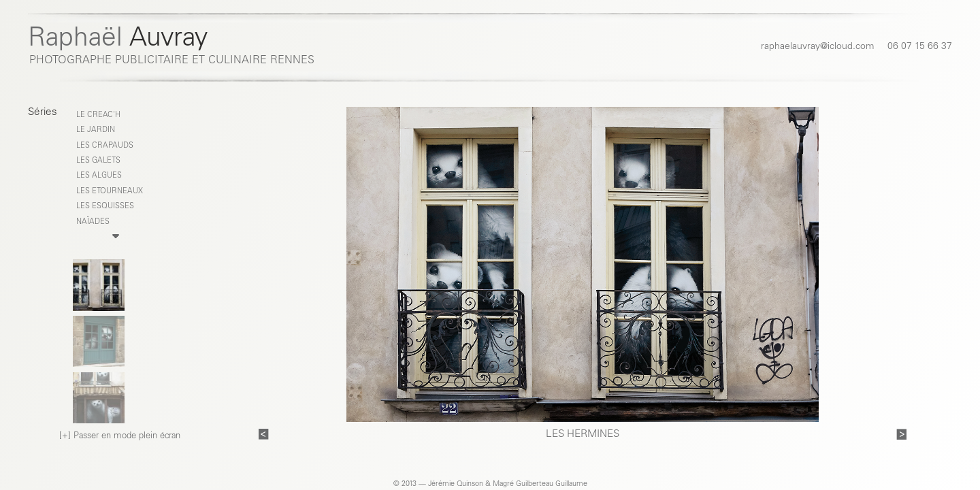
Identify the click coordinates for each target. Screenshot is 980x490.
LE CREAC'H (98, 115)
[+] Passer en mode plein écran (120, 437)
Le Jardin (96, 130)
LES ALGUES (99, 176)
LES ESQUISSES (105, 207)
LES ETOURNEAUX (110, 192)
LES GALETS (98, 161)
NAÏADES (93, 222)
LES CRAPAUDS (105, 146)
